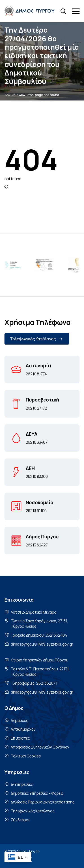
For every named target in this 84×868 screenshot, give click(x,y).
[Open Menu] (76, 11)
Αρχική (10, 95)
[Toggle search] (63, 11)
